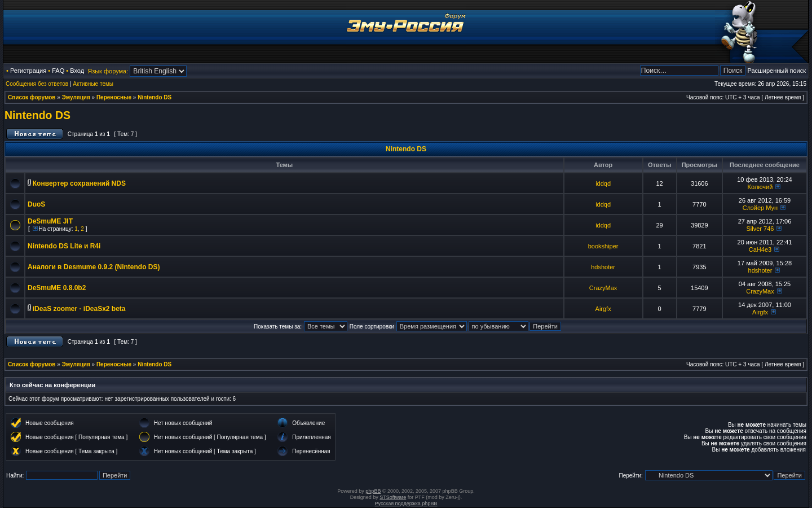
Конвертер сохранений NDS (79, 183)
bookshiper (603, 246)
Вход (77, 71)
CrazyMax (603, 288)
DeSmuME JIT (50, 221)
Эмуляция (76, 97)
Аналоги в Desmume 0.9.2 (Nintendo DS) (94, 267)
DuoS (36, 204)
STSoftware (393, 497)
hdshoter (603, 267)
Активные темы (93, 84)
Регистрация (28, 71)
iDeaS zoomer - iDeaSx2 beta (79, 309)
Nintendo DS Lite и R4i (64, 246)
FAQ (58, 71)
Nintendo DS (155, 97)
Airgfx (603, 309)
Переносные (114, 97)
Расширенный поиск (776, 71)
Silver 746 (760, 229)
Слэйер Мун (760, 208)
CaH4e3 (760, 249)
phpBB (373, 491)
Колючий (760, 187)
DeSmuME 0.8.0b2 (57, 288)
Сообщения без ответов (37, 84)
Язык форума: (108, 71)
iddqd (603, 183)
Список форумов (32, 97)
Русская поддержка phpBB (406, 503)
